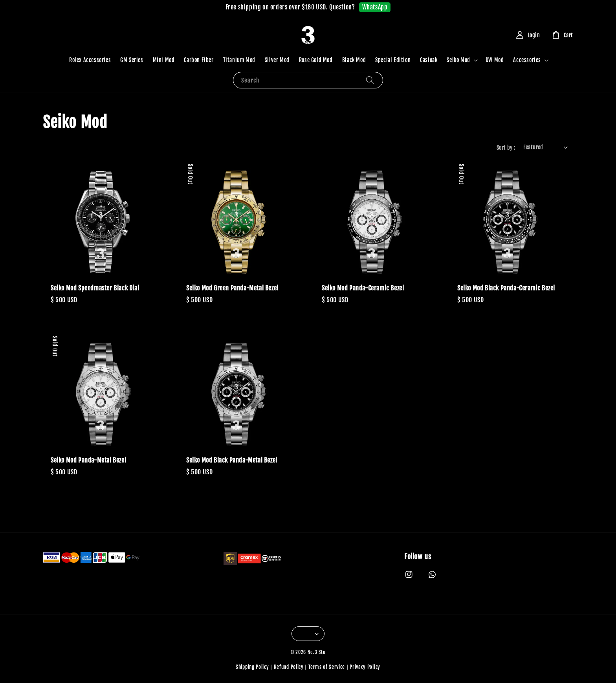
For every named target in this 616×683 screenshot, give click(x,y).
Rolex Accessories (90, 60)
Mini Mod (164, 60)
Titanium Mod (239, 60)
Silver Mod (277, 60)
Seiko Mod (458, 60)
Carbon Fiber (199, 60)
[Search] (370, 80)
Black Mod (354, 60)
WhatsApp (375, 7)
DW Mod (495, 60)
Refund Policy (289, 667)
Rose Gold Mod (316, 60)
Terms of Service (327, 667)
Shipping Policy (252, 667)
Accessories (527, 60)
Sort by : (506, 148)
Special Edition (393, 60)
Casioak (429, 60)
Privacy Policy (365, 667)
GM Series (132, 60)
